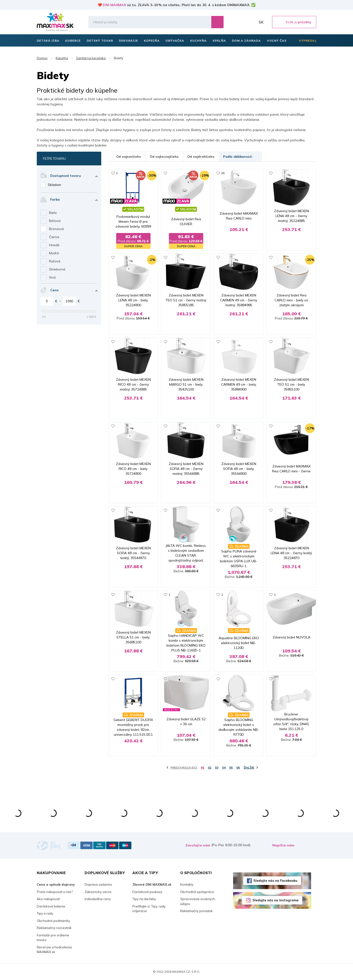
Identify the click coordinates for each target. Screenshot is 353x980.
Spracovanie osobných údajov (198, 901)
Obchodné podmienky (53, 921)
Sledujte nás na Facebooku (275, 881)
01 (202, 767)
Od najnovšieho (129, 157)
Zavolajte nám (198, 845)
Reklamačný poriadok (196, 911)
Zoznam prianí (240, 22)
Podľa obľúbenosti (240, 157)
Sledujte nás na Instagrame (276, 900)
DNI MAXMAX (114, 5)
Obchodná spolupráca (197, 892)
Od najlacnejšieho (164, 157)
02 (210, 767)
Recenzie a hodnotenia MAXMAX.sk (54, 950)
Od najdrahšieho (201, 157)
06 (238, 767)
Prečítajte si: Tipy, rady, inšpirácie (149, 909)
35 (223, 173)
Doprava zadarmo (98, 884)
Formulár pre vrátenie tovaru (53, 938)
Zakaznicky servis (98, 892)
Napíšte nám (283, 845)
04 (224, 767)
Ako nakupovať (48, 899)
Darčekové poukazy (147, 892)
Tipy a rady (45, 913)
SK (261, 22)
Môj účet (251, 22)
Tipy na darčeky (144, 899)
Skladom (54, 185)
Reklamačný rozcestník (54, 928)
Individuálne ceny (98, 899)
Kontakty (187, 884)
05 (231, 767)
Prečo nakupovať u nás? (55, 892)
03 (217, 767)
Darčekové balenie (51, 906)
